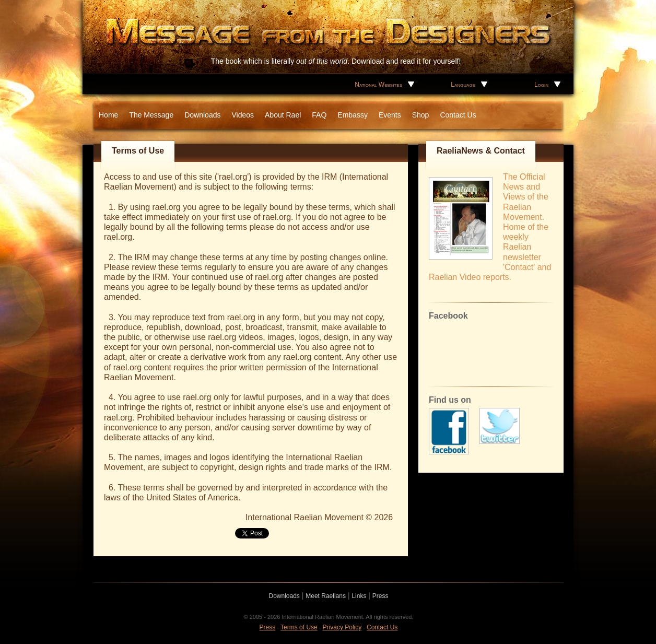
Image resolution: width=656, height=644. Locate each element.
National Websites (378, 85)
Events (390, 115)
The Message (151, 115)
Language (463, 85)
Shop (421, 115)
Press (380, 596)
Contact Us (458, 115)
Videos (243, 115)
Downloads (202, 115)
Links (359, 596)
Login (541, 85)
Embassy (353, 115)
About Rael (283, 115)
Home (108, 115)
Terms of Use (299, 627)
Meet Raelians (326, 596)
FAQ (319, 115)
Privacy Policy (342, 627)
